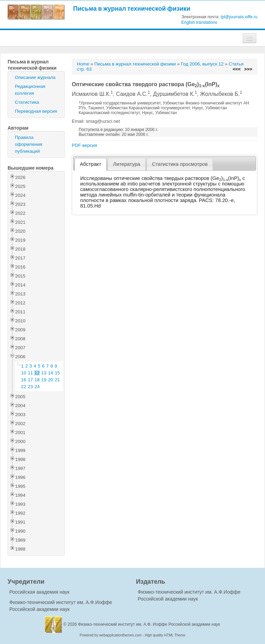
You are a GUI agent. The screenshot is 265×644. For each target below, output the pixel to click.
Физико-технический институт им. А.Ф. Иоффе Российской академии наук (149, 624)
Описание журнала (35, 77)
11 (31, 373)
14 (51, 373)
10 (24, 373)
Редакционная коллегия (30, 90)
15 (57, 373)
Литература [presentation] (126, 164)
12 (37, 373)
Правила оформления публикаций (29, 144)
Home (83, 64)
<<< (237, 69)
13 (44, 373)
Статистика (27, 102)
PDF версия (84, 145)
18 (37, 380)
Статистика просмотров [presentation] (180, 164)
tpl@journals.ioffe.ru (239, 17)
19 (44, 380)
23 (31, 387)
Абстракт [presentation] (91, 164)
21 (57, 380)
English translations (199, 22)
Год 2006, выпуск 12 (202, 64)
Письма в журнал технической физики (132, 8)
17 (31, 380)
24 (37, 387)
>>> (248, 69)
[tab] (91, 164)
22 (24, 387)
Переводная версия (36, 111)
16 (24, 380)
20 (51, 380)
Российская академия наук (39, 592)
